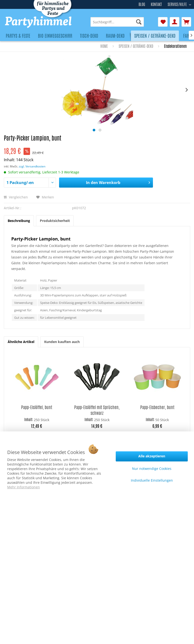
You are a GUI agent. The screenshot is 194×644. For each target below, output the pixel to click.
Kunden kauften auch (62, 342)
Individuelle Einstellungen (152, 480)
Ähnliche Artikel (21, 342)
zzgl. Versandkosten (32, 166)
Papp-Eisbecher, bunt (157, 407)
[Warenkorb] (186, 22)
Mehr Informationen (24, 487)
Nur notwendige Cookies (152, 469)
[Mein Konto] (175, 22)
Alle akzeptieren (152, 456)
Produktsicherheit (55, 221)
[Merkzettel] (163, 22)
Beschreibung (19, 221)
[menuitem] (117, 22)
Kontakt (156, 4)
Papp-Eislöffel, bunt (37, 407)
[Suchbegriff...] (117, 22)
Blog (142, 4)
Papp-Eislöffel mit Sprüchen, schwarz (97, 410)
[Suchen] (139, 22)
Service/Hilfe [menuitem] (178, 4)
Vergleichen (16, 197)
